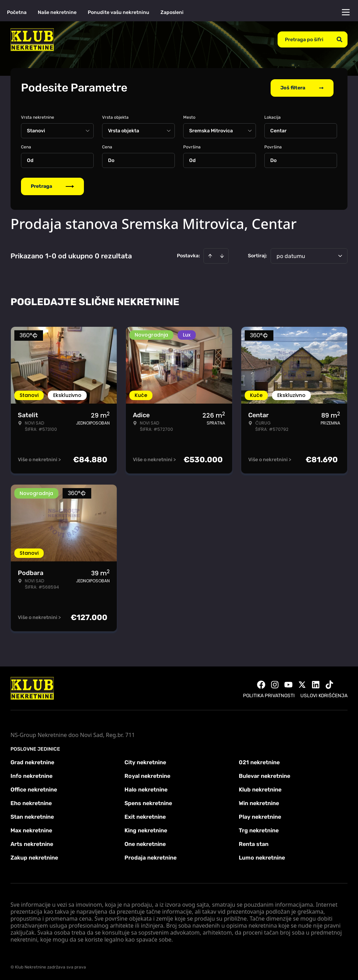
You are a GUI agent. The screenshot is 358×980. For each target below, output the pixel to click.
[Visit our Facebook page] (261, 684)
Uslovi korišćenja (324, 695)
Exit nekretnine (145, 816)
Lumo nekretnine (262, 857)
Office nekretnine (34, 789)
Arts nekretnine (32, 843)
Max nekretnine (31, 830)
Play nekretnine (260, 816)
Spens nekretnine (148, 802)
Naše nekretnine (57, 12)
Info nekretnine (31, 775)
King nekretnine (146, 830)
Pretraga (52, 186)
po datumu (291, 255)
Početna (17, 12)
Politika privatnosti (269, 695)
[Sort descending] (222, 255)
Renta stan (254, 843)
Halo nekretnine (146, 789)
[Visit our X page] (302, 684)
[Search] (339, 39)
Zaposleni (172, 12)
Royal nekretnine (147, 775)
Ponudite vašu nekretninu (119, 12)
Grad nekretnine (32, 762)
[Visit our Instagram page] (275, 684)
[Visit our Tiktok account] (329, 684)
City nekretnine (145, 762)
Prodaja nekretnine (151, 857)
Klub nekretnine (260, 789)
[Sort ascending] (210, 255)
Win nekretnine (259, 802)
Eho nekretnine (31, 802)
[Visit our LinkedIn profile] (316, 684)
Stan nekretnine (32, 816)
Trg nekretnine (259, 830)
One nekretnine (145, 843)
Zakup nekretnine (34, 857)
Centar (278, 130)
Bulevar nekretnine (264, 775)
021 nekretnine (259, 762)
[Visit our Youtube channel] (288, 684)
